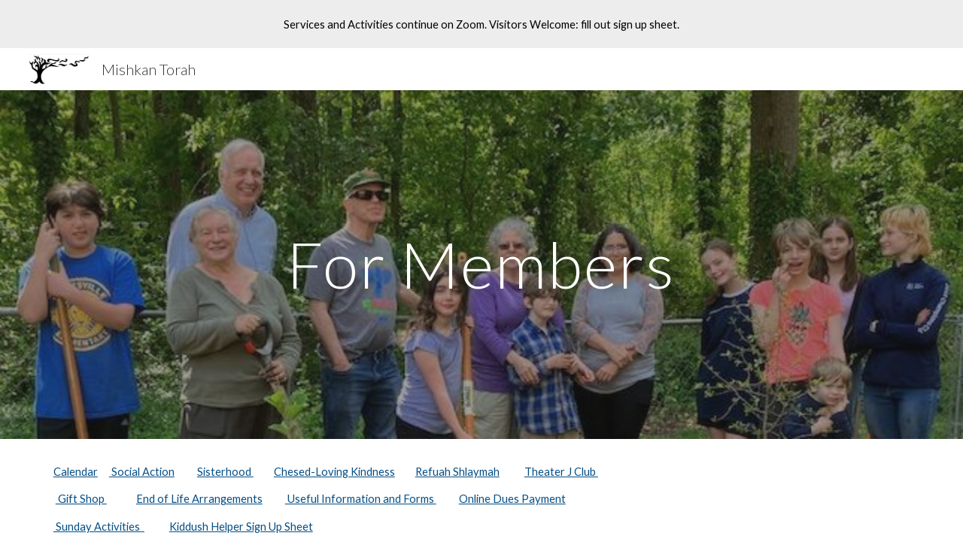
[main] (481, 264)
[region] (481, 24)
